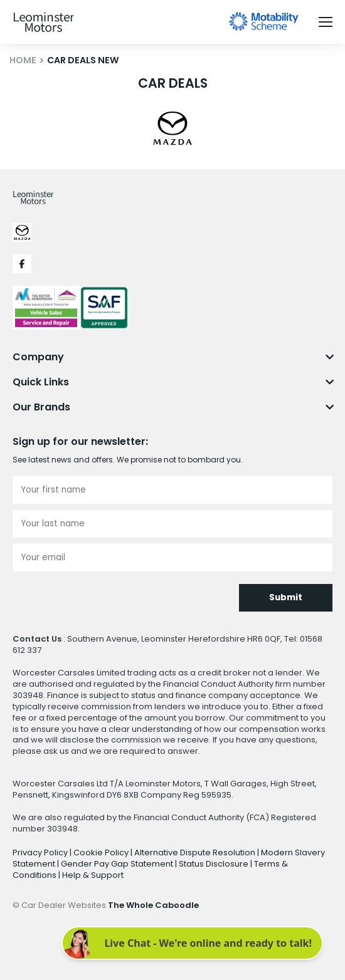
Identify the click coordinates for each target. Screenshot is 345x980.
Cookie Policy (102, 852)
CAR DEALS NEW (83, 60)
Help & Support (93, 875)
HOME (23, 60)
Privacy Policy (41, 852)
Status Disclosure (215, 864)
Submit (286, 597)
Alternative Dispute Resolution (196, 852)
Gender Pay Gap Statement (118, 864)
